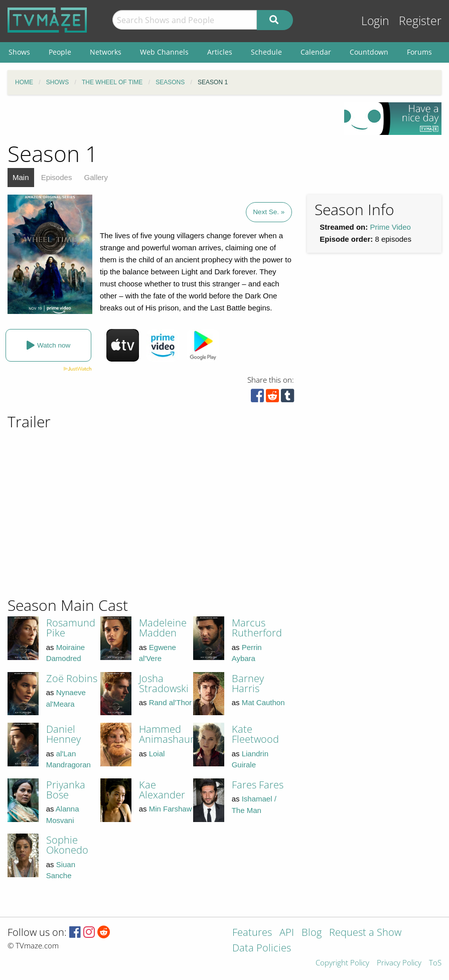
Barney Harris (248, 683)
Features (252, 933)
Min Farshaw (171, 809)
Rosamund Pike (71, 628)
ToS (435, 963)
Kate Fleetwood (255, 734)
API (287, 933)
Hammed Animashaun (168, 734)
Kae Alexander (162, 790)
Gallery (96, 177)
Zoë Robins (72, 678)
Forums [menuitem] (419, 52)
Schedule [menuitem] (266, 52)
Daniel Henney (63, 734)
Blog (312, 933)
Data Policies (262, 949)
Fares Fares (258, 785)
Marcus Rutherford (257, 628)
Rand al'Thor (170, 702)
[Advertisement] (361, 477)
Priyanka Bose (66, 790)
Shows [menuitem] (19, 52)
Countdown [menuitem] (369, 52)
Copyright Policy (342, 963)
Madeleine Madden (163, 628)
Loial (157, 754)
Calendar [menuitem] (316, 52)
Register (420, 21)
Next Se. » (269, 212)
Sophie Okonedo (67, 845)
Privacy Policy (399, 963)
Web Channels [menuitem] (164, 52)
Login (375, 21)
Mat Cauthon (263, 702)
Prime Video (390, 227)
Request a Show (365, 933)
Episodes (57, 177)
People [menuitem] (60, 52)
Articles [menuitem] (220, 52)
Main (21, 177)
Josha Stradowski (164, 683)
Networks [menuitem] (106, 52)
